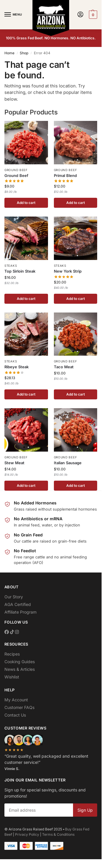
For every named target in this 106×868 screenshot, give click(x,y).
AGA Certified (18, 604)
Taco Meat (64, 367)
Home (9, 53)
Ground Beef (16, 170)
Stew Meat (14, 463)
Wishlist (12, 677)
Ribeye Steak (16, 367)
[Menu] (13, 15)
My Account (16, 700)
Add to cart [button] (26, 203)
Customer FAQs (19, 707)
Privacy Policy (27, 834)
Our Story (14, 597)
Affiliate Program (20, 612)
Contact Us (15, 715)
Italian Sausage (68, 463)
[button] (92, 15)
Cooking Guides (20, 662)
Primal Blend (65, 175)
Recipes (12, 654)
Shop (24, 53)
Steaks (11, 266)
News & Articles (20, 669)
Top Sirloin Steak (20, 271)
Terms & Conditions (58, 834)
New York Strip (68, 271)
